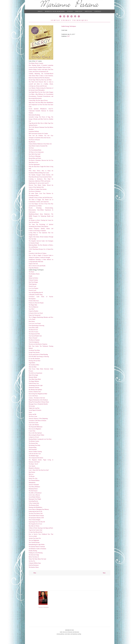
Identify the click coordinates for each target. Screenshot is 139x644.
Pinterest (71, 20)
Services (79, 15)
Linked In (68, 20)
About (40, 15)
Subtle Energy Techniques (69, 30)
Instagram (75, 20)
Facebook (60, 20)
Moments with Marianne (55, 15)
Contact (98, 15)
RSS (79, 20)
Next (104, 576)
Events (70, 15)
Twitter (64, 20)
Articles (88, 15)
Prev (35, 576)
